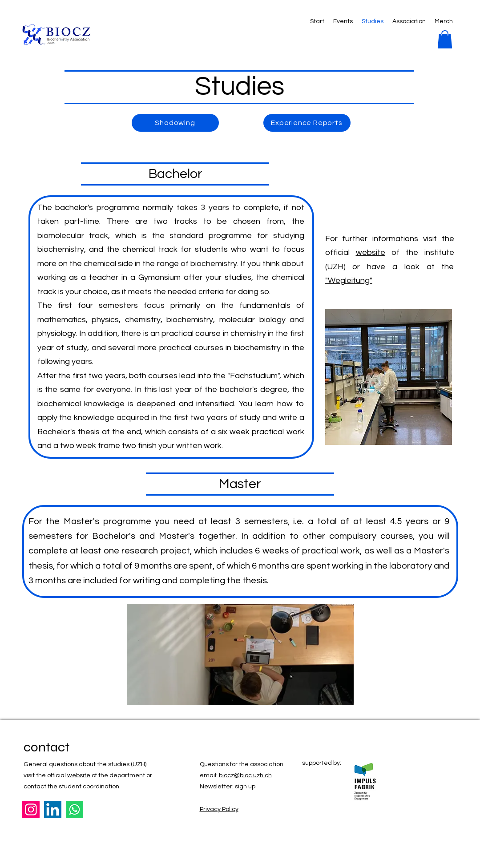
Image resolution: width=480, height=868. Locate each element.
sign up (245, 787)
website (371, 252)
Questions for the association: (242, 764)
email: (209, 775)
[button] (445, 39)
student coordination (89, 787)
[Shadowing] (175, 123)
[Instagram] (31, 809)
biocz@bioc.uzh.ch (245, 775)
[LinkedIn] (53, 809)
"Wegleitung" (349, 281)
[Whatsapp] (75, 809)
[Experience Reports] (307, 123)
